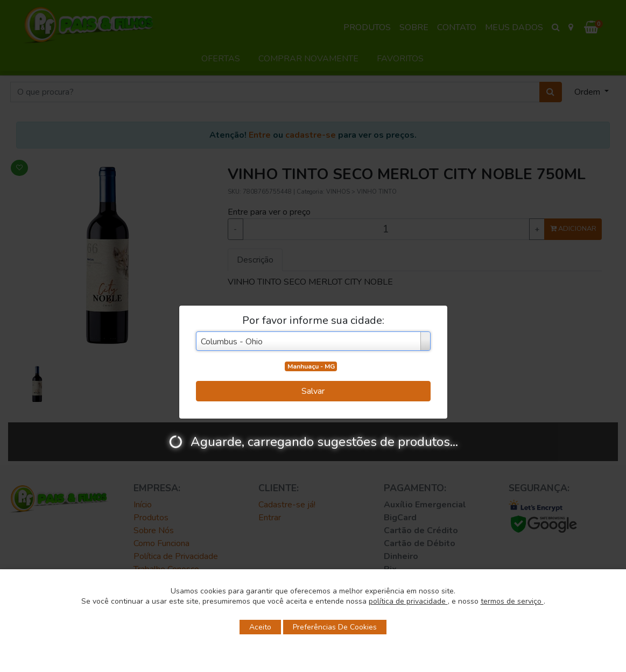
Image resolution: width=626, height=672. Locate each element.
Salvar (313, 391)
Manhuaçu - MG (311, 366)
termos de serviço (512, 601)
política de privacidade (408, 601)
